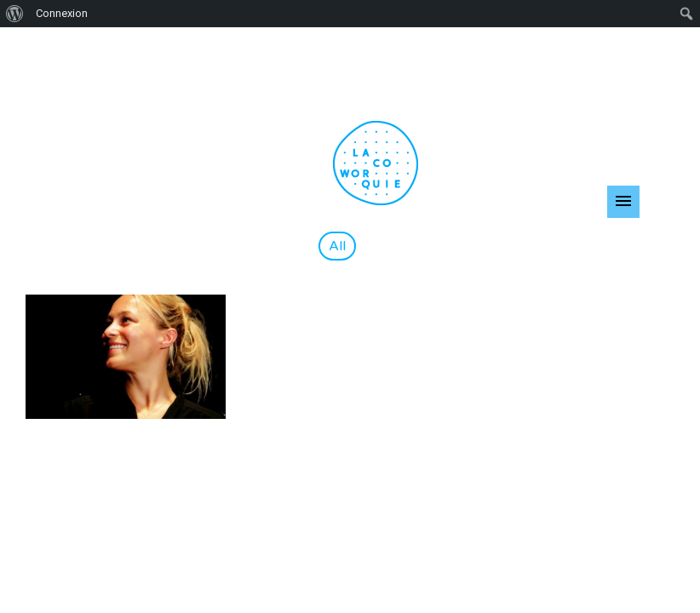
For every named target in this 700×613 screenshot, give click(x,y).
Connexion (62, 13)
